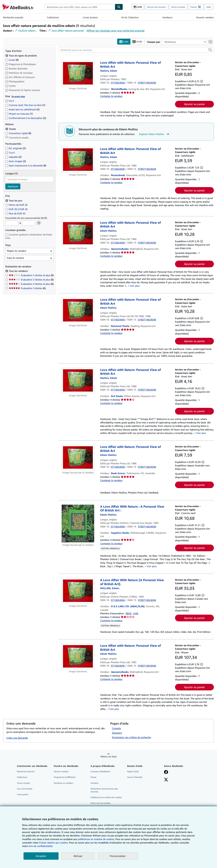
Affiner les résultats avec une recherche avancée (115, 31)
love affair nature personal (68, 31)
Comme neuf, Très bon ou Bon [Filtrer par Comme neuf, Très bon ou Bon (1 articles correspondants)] (25, 105)
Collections (53, 17)
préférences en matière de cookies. (96, 839)
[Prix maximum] (29, 223)
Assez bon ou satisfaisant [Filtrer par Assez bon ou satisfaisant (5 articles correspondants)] (22, 109)
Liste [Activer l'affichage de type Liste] (124, 42)
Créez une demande (17, 738)
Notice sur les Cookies (101, 803)
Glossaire (117, 733)
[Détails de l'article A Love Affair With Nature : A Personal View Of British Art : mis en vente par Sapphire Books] (78, 524)
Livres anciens (90, 17)
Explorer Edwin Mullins (154, 134)
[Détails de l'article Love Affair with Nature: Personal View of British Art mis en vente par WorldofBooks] (78, 73)
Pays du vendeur (16, 258)
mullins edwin (27, 31)
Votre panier (23, 794)
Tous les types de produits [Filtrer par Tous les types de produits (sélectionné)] (21, 55)
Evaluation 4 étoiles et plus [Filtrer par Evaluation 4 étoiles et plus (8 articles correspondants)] (31, 284)
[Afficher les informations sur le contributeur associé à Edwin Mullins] (109, 71)
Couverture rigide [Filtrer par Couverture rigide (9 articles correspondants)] (18, 133)
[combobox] (80, 7)
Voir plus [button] (135, 286)
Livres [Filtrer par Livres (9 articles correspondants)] (12, 60)
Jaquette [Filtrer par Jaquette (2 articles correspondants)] (13, 157)
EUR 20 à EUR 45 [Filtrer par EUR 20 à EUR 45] (17, 209)
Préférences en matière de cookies (106, 797)
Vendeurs (167, 17)
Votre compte (178, 7)
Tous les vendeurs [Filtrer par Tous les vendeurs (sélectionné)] (19, 271)
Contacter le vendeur (111, 96)
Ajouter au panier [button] (194, 104)
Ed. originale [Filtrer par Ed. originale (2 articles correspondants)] (16, 148)
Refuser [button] (78, 856)
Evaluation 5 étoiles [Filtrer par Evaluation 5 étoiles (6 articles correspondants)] (27, 288)
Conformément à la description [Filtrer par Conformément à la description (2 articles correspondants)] (26, 118)
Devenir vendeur (205, 17)
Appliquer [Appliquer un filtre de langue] (13, 186)
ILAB (136, 613)
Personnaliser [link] (118, 856)
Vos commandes (25, 789)
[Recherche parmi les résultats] (136, 50)
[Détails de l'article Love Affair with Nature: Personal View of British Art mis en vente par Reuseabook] (78, 160)
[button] (210, 50)
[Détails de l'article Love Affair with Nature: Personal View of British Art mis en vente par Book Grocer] (78, 457)
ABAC (129, 613)
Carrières (94, 783)
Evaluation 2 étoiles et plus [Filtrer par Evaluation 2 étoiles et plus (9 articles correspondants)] (31, 275)
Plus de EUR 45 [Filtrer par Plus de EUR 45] (16, 213)
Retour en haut (109, 756)
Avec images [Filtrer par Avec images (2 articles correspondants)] (16, 161)
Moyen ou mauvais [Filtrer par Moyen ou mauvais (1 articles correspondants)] (19, 114)
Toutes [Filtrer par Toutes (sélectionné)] (11, 129)
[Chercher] (119, 7)
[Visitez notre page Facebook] (166, 772)
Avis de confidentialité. (41, 846)
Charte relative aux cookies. (54, 843)
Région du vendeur (17, 251)
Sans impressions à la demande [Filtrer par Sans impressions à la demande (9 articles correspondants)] (26, 165)
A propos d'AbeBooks (100, 771)
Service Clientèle (135, 777)
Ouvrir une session (156, 7)
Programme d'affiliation (65, 777)
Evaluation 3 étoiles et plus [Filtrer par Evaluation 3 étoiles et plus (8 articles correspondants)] (31, 280)
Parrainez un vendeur (63, 783)
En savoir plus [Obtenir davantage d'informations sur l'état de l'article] (18, 96)
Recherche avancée (13, 17)
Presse (93, 777)
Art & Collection (130, 17)
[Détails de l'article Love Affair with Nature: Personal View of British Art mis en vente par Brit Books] (78, 380)
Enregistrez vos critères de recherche (131, 737)
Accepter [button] (41, 856)
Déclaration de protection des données (104, 790)
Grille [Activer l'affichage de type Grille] (137, 42)
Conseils (116, 728)
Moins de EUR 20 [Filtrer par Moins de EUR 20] (17, 205)
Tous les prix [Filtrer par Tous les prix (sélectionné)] (14, 200)
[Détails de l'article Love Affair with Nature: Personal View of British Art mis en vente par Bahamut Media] (78, 310)
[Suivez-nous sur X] (166, 780)
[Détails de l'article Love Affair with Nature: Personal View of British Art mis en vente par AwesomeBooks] (78, 233)
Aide (209, 7)
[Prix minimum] (12, 223)
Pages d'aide (133, 771)
